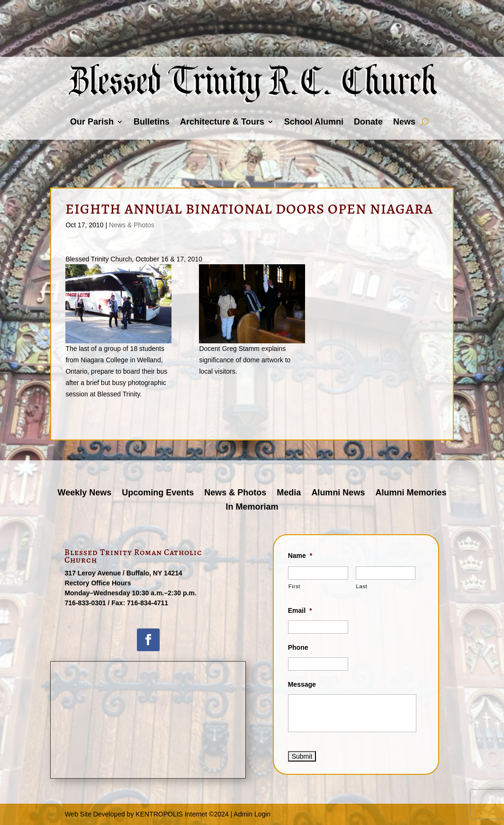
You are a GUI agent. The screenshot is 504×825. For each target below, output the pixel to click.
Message (302, 684)
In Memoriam (252, 507)
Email (300, 610)
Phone (298, 647)
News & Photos (132, 225)
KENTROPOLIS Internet (171, 814)
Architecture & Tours (222, 122)
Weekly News (85, 493)
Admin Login (252, 814)
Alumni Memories (411, 493)
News (404, 122)
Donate (368, 122)
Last (362, 586)
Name (300, 556)
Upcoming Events (158, 493)
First (294, 586)
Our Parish (92, 122)
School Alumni (314, 122)
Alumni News (338, 493)
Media (289, 493)
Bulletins (152, 122)
